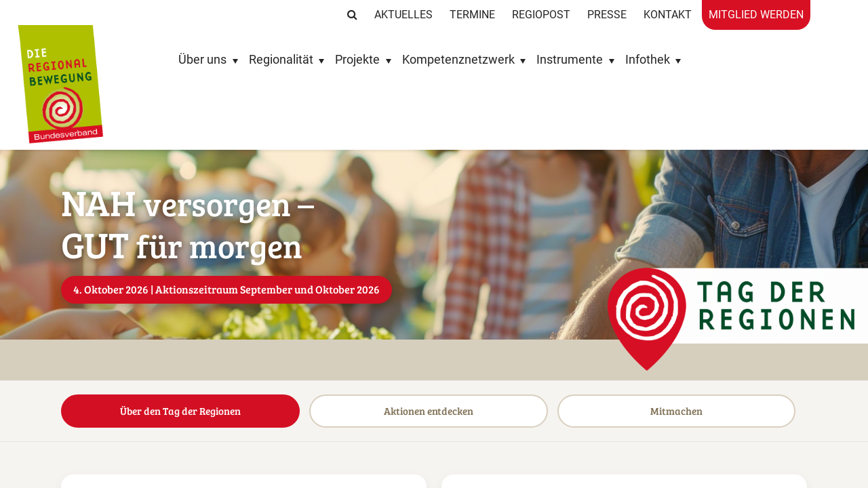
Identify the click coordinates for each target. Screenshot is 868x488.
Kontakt (668, 15)
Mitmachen (686, 370)
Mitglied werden (756, 15)
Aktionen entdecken (434, 370)
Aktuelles (403, 15)
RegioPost (541, 15)
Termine (472, 15)
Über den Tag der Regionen (182, 370)
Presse (607, 15)
